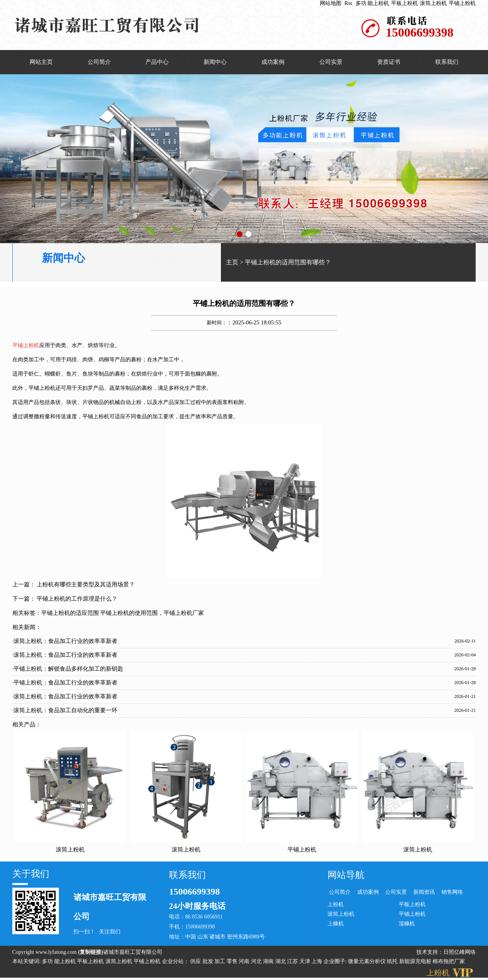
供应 (196, 962)
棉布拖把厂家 (449, 962)
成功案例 (273, 62)
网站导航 (346, 875)
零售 (233, 962)
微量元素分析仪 (367, 962)
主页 (232, 263)
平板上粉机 (404, 3)
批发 (209, 962)
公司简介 (99, 62)
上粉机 (336, 905)
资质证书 (389, 62)
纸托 (392, 962)
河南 (245, 962)
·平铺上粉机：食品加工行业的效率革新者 (65, 683)
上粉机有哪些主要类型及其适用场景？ (86, 585)
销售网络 (452, 892)
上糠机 (336, 924)
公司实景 (331, 62)
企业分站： (175, 962)
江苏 (293, 962)
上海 (318, 962)
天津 (306, 962)
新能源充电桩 (415, 962)
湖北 (281, 962)
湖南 (269, 962)
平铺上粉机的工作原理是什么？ (77, 599)
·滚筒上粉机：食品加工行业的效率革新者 (65, 641)
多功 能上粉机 (373, 3)
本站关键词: (27, 962)
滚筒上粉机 (433, 3)
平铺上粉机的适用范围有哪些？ (288, 263)
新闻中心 (215, 62)
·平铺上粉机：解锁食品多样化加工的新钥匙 (68, 669)
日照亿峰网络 (460, 952)
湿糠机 (407, 924)
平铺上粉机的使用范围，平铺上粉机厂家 (152, 613)
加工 (221, 962)
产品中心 (157, 62)
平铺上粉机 (462, 3)
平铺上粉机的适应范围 (70, 613)
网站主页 (41, 62)
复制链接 (90, 952)
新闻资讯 (424, 892)
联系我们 (447, 62)
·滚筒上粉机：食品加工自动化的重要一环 (65, 711)
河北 (257, 962)
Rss (348, 3)
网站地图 (331, 3)
